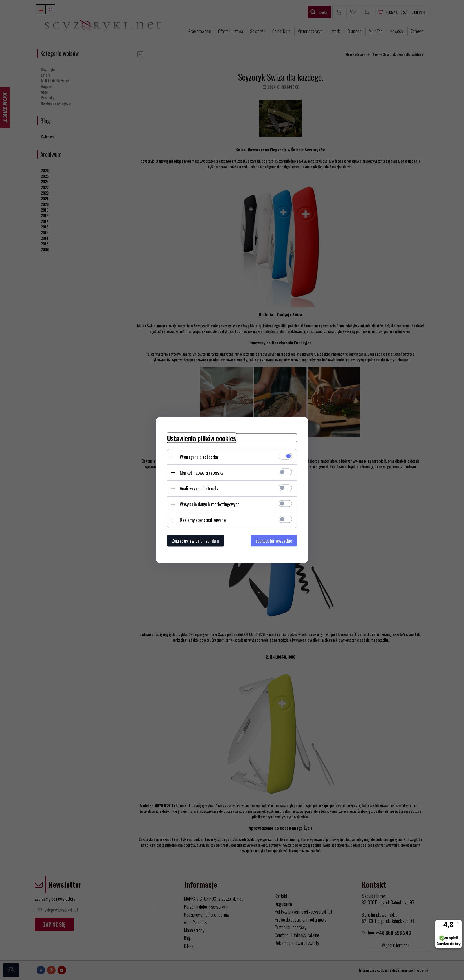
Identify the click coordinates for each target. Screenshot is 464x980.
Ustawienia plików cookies (202, 438)
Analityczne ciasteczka (199, 488)
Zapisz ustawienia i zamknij (195, 540)
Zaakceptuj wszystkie (274, 540)
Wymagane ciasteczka (199, 457)
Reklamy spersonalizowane (203, 520)
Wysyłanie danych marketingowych (210, 504)
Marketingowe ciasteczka (202, 472)
